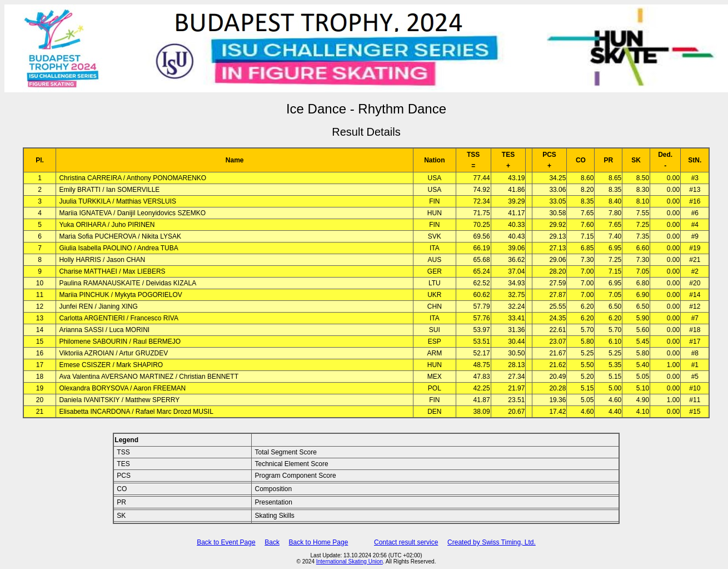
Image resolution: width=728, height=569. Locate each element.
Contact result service (406, 542)
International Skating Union (350, 561)
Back (272, 542)
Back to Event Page (226, 542)
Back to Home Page (319, 542)
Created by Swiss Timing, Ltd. (492, 542)
